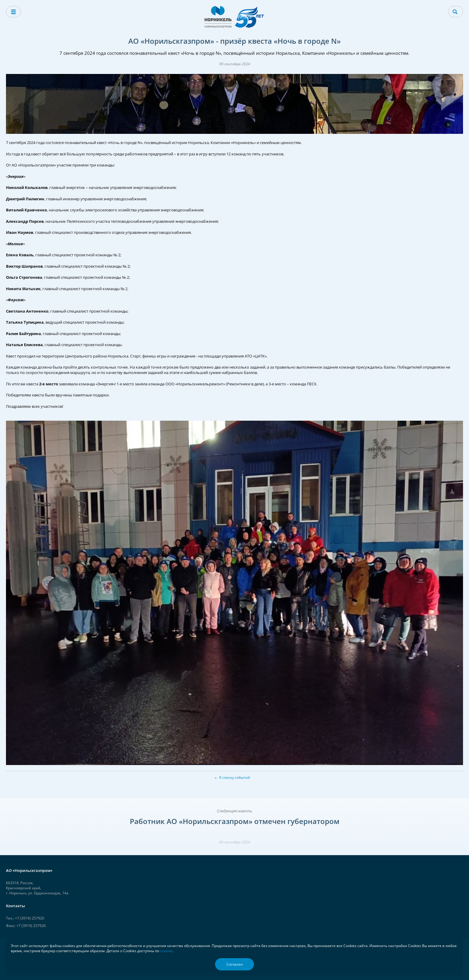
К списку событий (235, 777)
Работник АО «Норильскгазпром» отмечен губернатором (235, 821)
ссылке (166, 951)
